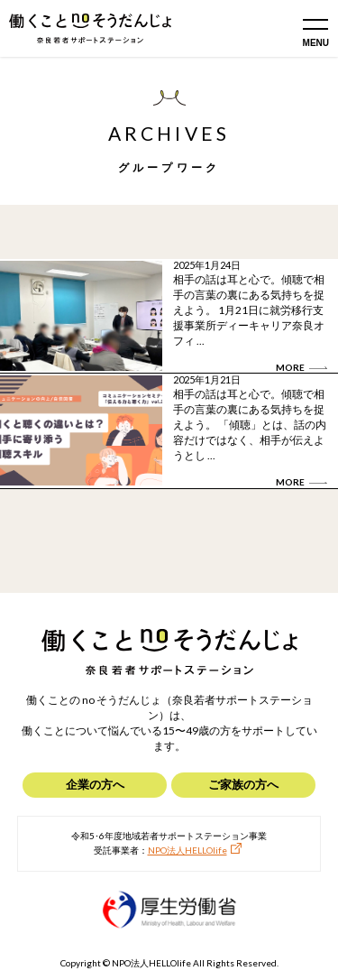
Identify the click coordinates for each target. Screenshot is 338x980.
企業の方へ (95, 784)
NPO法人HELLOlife (187, 850)
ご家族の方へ (243, 784)
